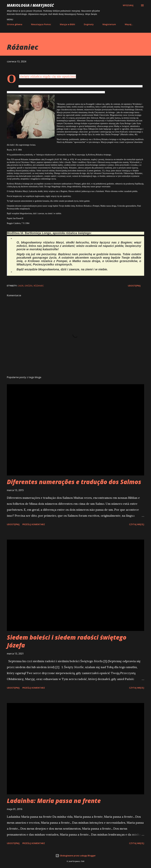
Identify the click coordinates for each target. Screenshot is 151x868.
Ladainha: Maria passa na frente (54, 801)
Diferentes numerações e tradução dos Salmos (74, 482)
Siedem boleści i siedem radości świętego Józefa (67, 641)
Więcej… (129, 24)
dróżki (28, 286)
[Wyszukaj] (128, 5)
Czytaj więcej (137, 524)
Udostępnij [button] (134, 286)
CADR (21, 286)
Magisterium (109, 24)
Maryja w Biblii (67, 24)
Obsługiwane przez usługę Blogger (76, 856)
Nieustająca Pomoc (41, 24)
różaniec (39, 286)
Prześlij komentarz (34, 524)
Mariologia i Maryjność (30, 5)
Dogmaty (89, 24)
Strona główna (15, 24)
